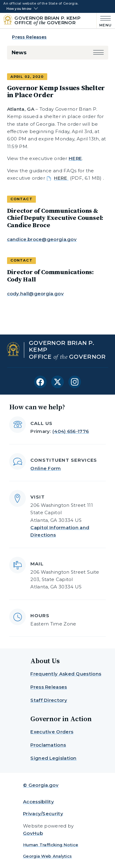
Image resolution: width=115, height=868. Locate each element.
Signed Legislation (53, 758)
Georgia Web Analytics (47, 856)
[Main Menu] (104, 21)
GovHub (33, 833)
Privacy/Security (43, 814)
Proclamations (48, 745)
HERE (75, 158)
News (19, 52)
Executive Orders (52, 732)
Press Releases (29, 37)
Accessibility (38, 802)
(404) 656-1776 (71, 431)
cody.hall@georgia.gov (35, 294)
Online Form (46, 468)
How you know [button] (19, 9)
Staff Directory (49, 700)
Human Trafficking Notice (51, 845)
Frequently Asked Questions (66, 674)
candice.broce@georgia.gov (42, 239)
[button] (98, 53)
